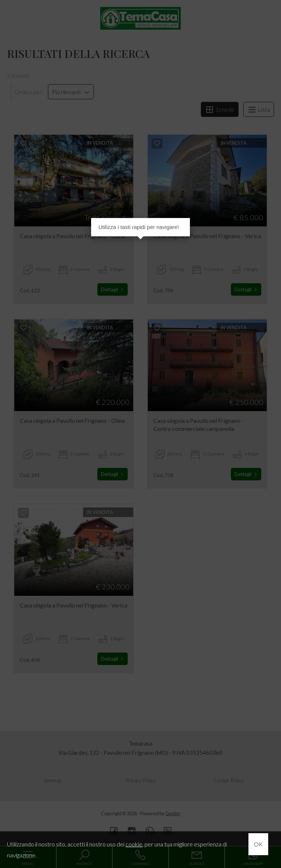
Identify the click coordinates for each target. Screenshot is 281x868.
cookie (134, 844)
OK (258, 844)
